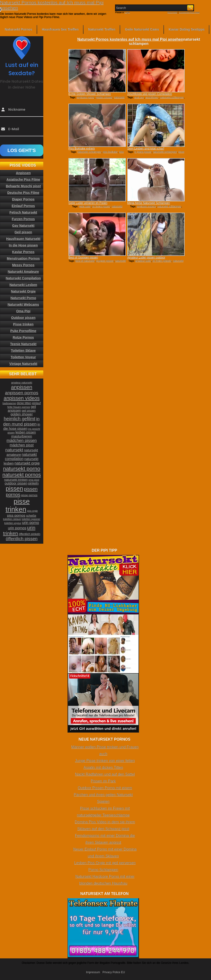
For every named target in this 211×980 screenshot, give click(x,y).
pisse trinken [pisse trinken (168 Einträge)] (18, 505)
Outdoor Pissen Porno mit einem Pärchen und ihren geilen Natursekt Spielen (103, 795)
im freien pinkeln (162, 261)
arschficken (152, 97)
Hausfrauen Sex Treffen (60, 29)
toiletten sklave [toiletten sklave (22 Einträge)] (12, 519)
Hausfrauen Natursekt (23, 239)
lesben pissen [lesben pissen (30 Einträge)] (26, 432)
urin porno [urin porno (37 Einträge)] (31, 523)
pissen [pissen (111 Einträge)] (14, 488)
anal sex (139, 97)
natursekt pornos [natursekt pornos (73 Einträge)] (22, 475)
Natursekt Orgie (23, 291)
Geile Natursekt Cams (142, 29)
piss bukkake (110, 152)
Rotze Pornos (23, 337)
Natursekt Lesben (23, 285)
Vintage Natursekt (23, 364)
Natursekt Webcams (23, 305)
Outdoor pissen (23, 318)
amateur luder (143, 261)
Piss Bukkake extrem (82, 148)
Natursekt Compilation (23, 278)
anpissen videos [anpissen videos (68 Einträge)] (22, 398)
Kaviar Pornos (23, 252)
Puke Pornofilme (23, 331)
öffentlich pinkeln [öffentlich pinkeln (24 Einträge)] (30, 534)
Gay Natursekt (23, 226)
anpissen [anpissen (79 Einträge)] (22, 387)
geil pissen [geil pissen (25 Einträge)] (29, 411)
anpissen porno (86, 97)
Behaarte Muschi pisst (23, 186)
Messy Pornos (23, 265)
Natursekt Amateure (23, 272)
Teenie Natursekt (23, 344)
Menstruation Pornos (23, 258)
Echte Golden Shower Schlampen (90, 94)
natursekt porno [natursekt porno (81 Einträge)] (22, 469)
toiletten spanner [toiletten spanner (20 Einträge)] (31, 519)
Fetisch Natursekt (23, 212)
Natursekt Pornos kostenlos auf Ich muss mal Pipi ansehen (130, 39)
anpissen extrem (146, 206)
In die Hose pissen (23, 245)
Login (127, 12)
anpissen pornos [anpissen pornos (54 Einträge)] (22, 393)
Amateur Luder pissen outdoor (146, 258)
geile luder (85, 206)
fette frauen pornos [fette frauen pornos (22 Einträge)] (19, 407)
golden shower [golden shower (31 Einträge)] (22, 414)
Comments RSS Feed (189, 12)
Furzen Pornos (23, 219)
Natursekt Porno (23, 298)
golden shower (104, 97)
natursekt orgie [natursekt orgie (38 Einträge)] (27, 463)
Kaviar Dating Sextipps (187, 29)
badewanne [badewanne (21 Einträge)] (9, 403)
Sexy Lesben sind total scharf (146, 148)
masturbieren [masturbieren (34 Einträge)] (22, 436)
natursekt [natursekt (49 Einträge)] (14, 450)
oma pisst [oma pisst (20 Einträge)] (34, 480)
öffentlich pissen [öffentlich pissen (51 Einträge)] (22, 539)
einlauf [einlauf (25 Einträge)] (36, 403)
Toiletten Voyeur (23, 357)
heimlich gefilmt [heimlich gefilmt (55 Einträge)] (20, 419)
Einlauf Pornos (23, 206)
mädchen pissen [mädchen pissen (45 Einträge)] (22, 441)
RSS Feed (172, 12)
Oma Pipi (23, 311)
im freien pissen (101, 206)
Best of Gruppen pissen (83, 258)
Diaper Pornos (23, 199)
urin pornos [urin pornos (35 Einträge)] (17, 528)
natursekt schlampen (172, 97)
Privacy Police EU (114, 972)
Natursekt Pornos (18, 29)
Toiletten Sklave (23, 351)
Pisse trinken (23, 324)
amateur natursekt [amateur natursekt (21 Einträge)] (22, 383)
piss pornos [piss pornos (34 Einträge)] (16, 515)
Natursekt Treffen (102, 29)
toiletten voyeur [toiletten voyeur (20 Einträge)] (13, 523)
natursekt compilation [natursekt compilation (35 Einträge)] (21, 457)
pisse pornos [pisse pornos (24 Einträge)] (29, 495)
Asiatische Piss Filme (23, 180)
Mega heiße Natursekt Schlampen (149, 203)
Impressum (93, 972)
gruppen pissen (105, 261)
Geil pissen (23, 232)
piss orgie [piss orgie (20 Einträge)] (32, 511)
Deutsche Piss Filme (23, 193)
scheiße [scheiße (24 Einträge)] (31, 516)
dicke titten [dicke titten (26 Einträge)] (24, 403)
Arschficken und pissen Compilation (150, 94)
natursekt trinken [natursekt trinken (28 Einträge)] (16, 480)
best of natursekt (85, 261)
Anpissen (23, 173)
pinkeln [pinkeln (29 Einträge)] (33, 483)
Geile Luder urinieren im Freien (88, 203)
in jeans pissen (143, 152)
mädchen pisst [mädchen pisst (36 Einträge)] (22, 445)
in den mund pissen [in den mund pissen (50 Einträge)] (21, 421)
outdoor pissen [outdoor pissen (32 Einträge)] (16, 483)
